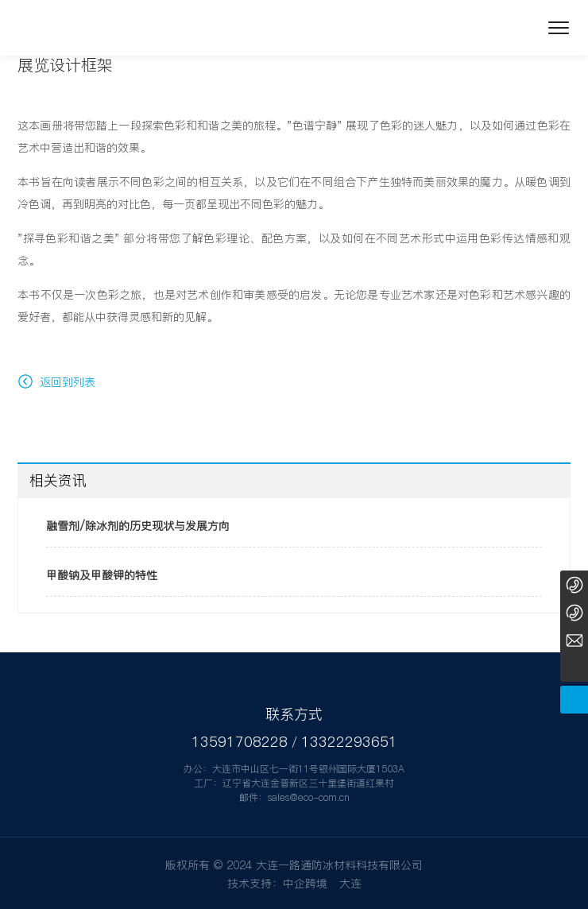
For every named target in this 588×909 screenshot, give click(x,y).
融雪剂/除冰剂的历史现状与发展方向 (138, 526)
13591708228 (240, 742)
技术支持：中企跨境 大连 (294, 884)
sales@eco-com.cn (309, 797)
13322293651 (349, 742)
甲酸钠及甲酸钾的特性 (102, 575)
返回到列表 (56, 382)
